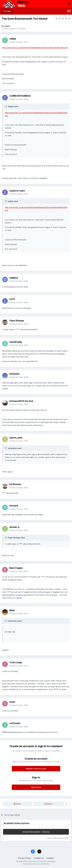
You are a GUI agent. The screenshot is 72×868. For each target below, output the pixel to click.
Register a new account (36, 769)
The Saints (21, 29)
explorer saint (17, 191)
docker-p (14, 527)
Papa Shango (17, 321)
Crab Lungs (16, 662)
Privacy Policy (25, 858)
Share (17, 804)
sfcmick (14, 506)
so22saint (15, 723)
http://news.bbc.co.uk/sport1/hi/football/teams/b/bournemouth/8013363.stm (35, 48)
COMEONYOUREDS (20, 96)
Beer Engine (16, 568)
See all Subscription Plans (58, 838)
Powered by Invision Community (36, 864)
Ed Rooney (15, 484)
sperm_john (16, 438)
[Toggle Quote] (6, 106)
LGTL (12, 299)
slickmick (14, 374)
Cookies (50, 858)
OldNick (14, 278)
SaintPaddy (16, 342)
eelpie (7, 26)
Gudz (12, 702)
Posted (19, 42)
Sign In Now (36, 787)
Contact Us (39, 858)
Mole (12, 610)
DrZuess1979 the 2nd (21, 401)
